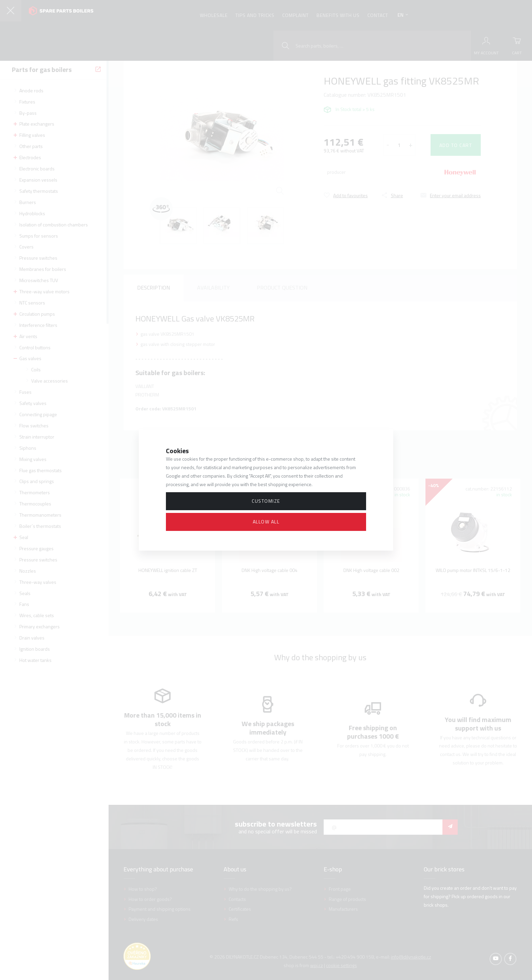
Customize (266, 501)
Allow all (266, 522)
